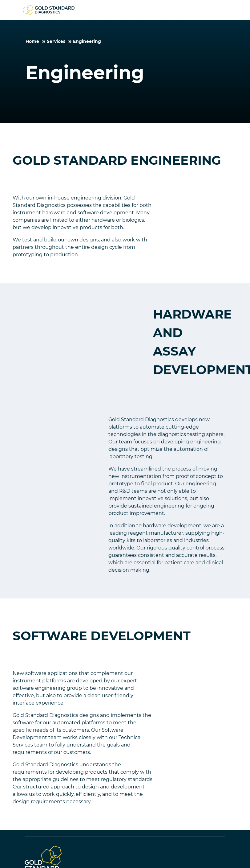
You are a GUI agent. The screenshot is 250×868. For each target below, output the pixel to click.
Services (56, 41)
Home (32, 41)
